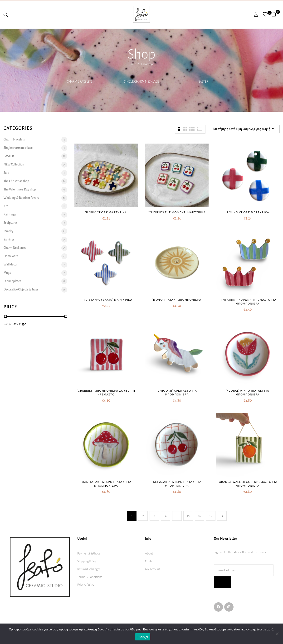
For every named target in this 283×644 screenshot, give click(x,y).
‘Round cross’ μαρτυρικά (247, 212)
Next (222, 516)
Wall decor (10, 265)
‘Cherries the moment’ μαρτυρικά (177, 212)
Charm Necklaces (15, 248)
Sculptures (10, 223)
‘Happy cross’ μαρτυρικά (106, 212)
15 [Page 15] (188, 516)
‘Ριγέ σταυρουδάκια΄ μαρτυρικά (106, 300)
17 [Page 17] (211, 516)
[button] (276, 14)
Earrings (9, 240)
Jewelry (8, 231)
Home (132, 64)
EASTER (203, 82)
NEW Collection (14, 165)
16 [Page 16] (200, 516)
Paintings (10, 215)
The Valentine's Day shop (20, 190)
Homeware (11, 256)
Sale (6, 173)
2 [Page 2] (143, 516)
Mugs (7, 273)
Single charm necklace (141, 82)
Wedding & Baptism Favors (21, 198)
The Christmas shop (16, 181)
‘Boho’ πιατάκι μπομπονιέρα (177, 300)
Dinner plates (12, 281)
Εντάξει (143, 637)
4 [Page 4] (166, 516)
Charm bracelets (80, 82)
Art (6, 206)
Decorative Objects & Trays (21, 290)
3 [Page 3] (154, 516)
